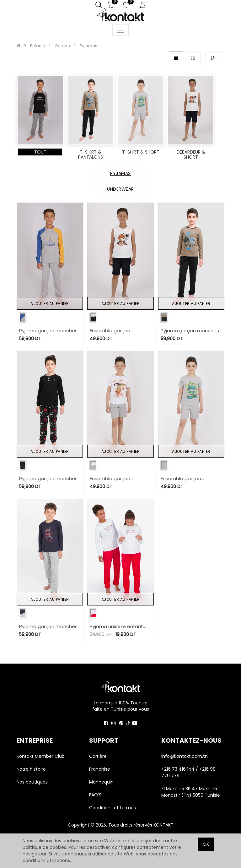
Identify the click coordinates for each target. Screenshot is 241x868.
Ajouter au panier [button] (50, 304)
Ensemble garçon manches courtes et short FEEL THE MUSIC (114, 479)
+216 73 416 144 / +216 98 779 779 (188, 772)
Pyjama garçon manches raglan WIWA (48, 331)
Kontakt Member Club (41, 756)
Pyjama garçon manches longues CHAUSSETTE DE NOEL (48, 627)
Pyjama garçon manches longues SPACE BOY (190, 331)
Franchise (100, 769)
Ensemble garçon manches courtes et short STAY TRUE (185, 479)
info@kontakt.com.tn (185, 756)
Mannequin (102, 782)
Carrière (98, 756)
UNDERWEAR (120, 189)
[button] (215, 58)
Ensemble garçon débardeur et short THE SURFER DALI (117, 331)
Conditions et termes (112, 808)
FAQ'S (95, 795)
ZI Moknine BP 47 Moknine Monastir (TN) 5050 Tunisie (191, 792)
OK (206, 844)
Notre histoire (31, 769)
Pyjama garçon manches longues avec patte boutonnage (48, 479)
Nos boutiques (32, 782)
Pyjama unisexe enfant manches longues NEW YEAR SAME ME (116, 627)
